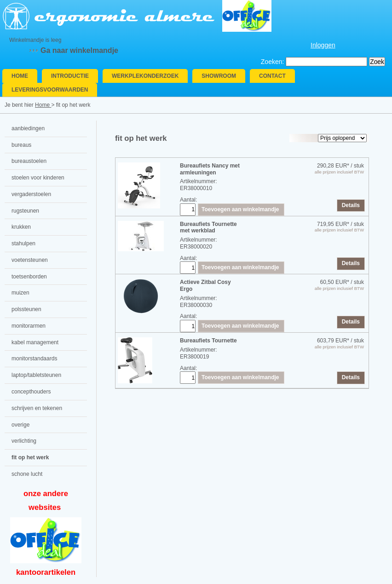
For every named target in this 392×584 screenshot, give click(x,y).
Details (351, 205)
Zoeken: (273, 62)
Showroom (219, 76)
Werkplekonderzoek (145, 76)
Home (20, 76)
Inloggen (323, 45)
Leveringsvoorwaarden (50, 90)
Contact (272, 76)
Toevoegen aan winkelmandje (240, 209)
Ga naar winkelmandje (79, 50)
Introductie (70, 76)
